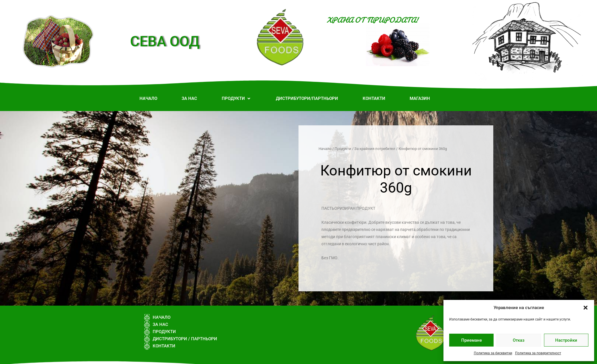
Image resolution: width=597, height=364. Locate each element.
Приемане (472, 340)
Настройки (566, 340)
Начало (325, 149)
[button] (586, 308)
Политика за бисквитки (493, 353)
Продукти (343, 149)
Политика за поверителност (538, 353)
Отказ (519, 340)
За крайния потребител (375, 149)
